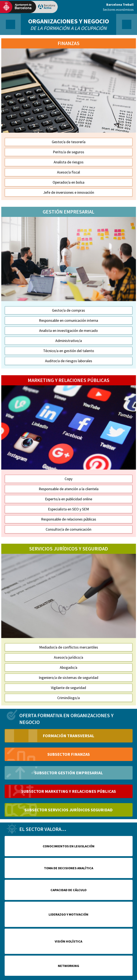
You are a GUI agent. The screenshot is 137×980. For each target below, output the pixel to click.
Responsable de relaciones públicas (69, 519)
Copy (68, 479)
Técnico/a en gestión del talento (69, 351)
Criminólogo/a (68, 698)
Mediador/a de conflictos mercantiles (69, 647)
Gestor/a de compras (68, 310)
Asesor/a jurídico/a (68, 657)
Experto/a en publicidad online (69, 499)
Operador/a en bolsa (68, 182)
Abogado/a (68, 667)
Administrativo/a (69, 341)
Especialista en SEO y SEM (68, 509)
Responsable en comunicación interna (68, 320)
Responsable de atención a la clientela (69, 489)
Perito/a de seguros (68, 152)
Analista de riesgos (69, 162)
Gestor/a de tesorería (69, 142)
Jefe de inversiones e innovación (69, 192)
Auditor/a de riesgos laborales (69, 361)
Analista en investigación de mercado (68, 330)
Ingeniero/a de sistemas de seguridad (68, 678)
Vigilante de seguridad (68, 688)
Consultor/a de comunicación (68, 529)
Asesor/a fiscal (68, 172)
